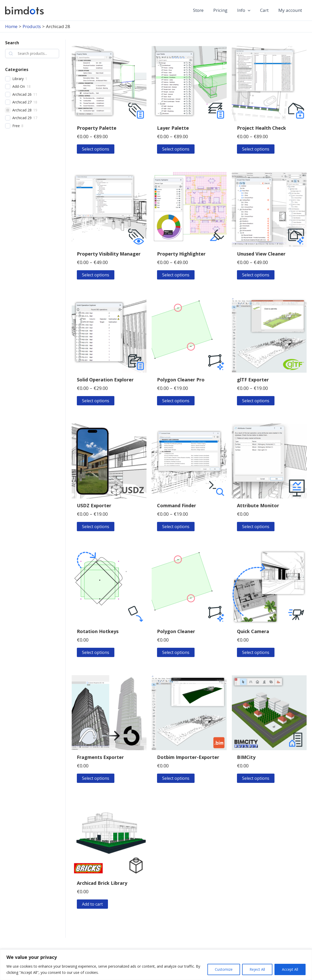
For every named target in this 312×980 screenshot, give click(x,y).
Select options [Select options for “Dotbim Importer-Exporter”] (176, 778)
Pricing (224, 10)
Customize (224, 969)
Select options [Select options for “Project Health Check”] (256, 149)
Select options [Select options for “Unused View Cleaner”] (256, 275)
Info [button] (246, 10)
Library (18, 79)
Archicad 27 (22, 102)
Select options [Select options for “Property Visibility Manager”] (96, 275)
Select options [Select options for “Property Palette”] (96, 149)
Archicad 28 (22, 110)
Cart (266, 10)
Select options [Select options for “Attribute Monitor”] (256, 527)
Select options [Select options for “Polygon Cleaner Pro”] (176, 401)
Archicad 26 (22, 94)
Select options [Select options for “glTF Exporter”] (256, 401)
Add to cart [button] (92, 904)
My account (291, 10)
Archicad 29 (22, 118)
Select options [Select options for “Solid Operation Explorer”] (96, 401)
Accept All (290, 969)
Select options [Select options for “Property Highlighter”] (176, 275)
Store (203, 10)
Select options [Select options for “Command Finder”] (176, 527)
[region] (156, 965)
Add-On (19, 86)
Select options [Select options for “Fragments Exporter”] (96, 778)
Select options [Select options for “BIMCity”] (256, 778)
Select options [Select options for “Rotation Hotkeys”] (96, 652)
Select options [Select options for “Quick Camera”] (256, 652)
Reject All (257, 969)
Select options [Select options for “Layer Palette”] (176, 149)
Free (16, 126)
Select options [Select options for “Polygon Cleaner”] (176, 652)
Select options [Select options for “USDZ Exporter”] (96, 527)
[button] (250, 10)
